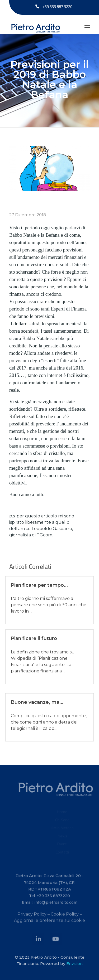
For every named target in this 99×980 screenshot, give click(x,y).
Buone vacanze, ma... (37, 702)
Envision (74, 964)
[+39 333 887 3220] (37, 6)
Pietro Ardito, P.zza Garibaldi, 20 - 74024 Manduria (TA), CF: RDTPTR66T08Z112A (49, 884)
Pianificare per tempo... (39, 585)
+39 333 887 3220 (57, 6)
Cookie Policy (65, 916)
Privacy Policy (32, 916)
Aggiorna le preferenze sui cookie (49, 922)
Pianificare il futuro (34, 638)
